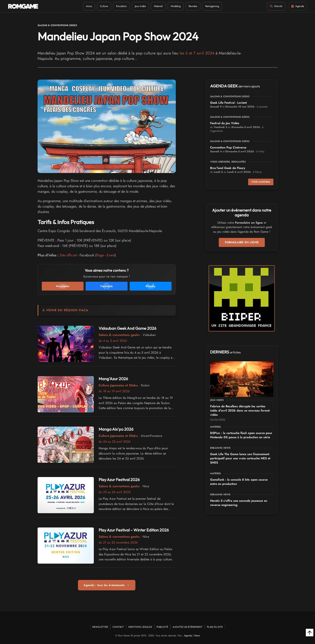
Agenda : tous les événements (107, 585)
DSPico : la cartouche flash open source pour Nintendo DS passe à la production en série (241, 435)
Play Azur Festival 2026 (119, 480)
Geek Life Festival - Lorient (228, 103)
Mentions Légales (140, 627)
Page (100, 255)
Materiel (158, 6)
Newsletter (100, 627)
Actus (89, 6)
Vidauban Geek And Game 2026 (127, 328)
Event (111, 255)
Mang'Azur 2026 (113, 379)
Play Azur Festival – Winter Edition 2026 (134, 530)
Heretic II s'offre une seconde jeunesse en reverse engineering (239, 503)
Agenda (188, 636)
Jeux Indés (140, 6)
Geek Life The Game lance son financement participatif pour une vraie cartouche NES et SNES (240, 458)
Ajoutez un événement (188, 627)
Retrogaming (212, 6)
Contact (118, 627)
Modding (176, 6)
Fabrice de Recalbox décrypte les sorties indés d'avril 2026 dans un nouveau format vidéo (240, 411)
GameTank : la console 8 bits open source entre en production (239, 482)
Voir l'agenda (261, 182)
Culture (104, 6)
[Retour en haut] (310, 633)
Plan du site (215, 627)
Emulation (121, 6)
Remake (193, 6)
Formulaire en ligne (242, 242)
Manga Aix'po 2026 (116, 429)
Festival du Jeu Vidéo (225, 123)
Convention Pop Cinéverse (228, 147)
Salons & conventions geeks (57, 25)
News (197, 636)
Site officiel (68, 255)
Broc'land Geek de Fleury (228, 168)
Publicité (162, 627)
